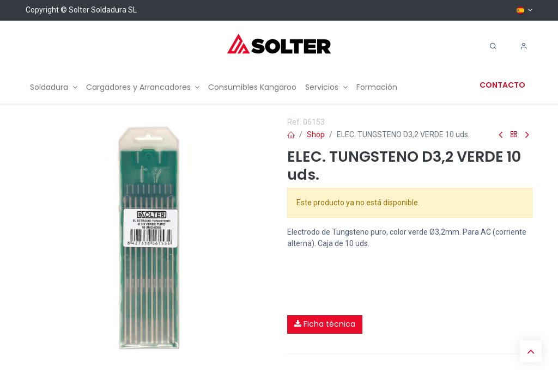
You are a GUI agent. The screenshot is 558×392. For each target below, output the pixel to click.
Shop (316, 134)
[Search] (493, 46)
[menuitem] (54, 87)
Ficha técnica (325, 324)
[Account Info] (524, 46)
